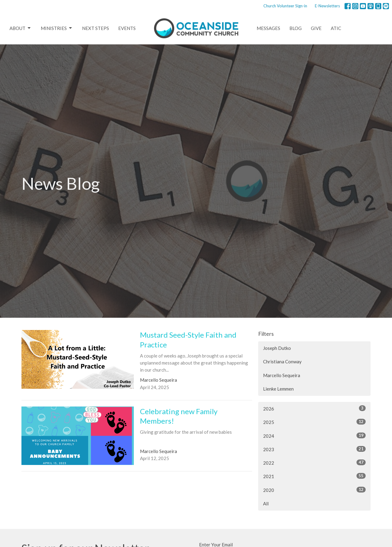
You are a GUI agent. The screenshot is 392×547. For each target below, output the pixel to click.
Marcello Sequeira (282, 375)
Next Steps (96, 28)
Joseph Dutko (277, 348)
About (21, 28)
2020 (314, 490)
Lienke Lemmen (278, 389)
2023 (314, 449)
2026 (314, 408)
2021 (314, 476)
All (266, 504)
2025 (314, 422)
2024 (314, 436)
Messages (268, 28)
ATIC (336, 28)
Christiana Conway (282, 362)
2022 (314, 463)
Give (316, 28)
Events (127, 28)
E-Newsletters (327, 6)
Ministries (57, 28)
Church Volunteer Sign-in (285, 6)
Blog (296, 28)
